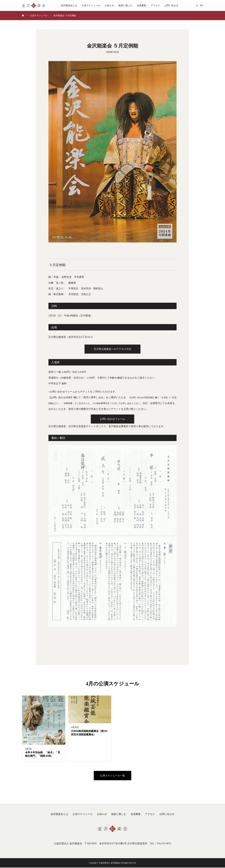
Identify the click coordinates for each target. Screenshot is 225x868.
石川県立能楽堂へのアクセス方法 (112, 349)
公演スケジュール (91, 5)
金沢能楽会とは (69, 5)
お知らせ (109, 5)
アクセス (155, 5)
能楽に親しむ (125, 5)
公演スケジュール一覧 (112, 776)
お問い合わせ (171, 5)
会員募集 (142, 5)
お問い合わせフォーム (112, 419)
